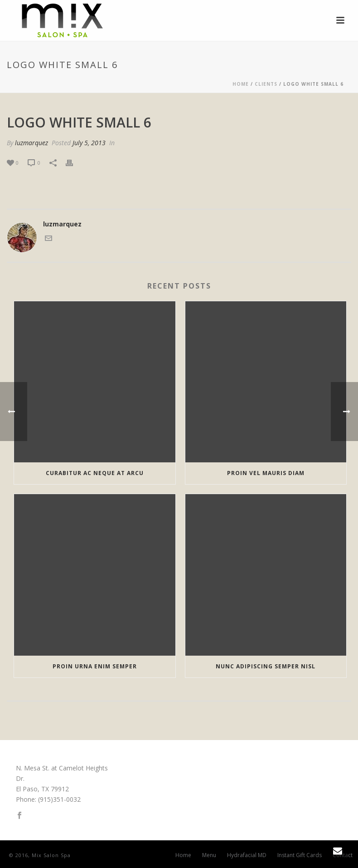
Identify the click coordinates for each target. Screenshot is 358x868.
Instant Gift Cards (300, 855)
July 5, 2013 (89, 143)
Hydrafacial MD (247, 855)
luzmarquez (31, 143)
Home (241, 84)
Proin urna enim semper (95, 666)
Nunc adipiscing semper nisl (266, 666)
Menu (209, 855)
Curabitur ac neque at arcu (95, 473)
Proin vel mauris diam (266, 473)
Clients (266, 84)
